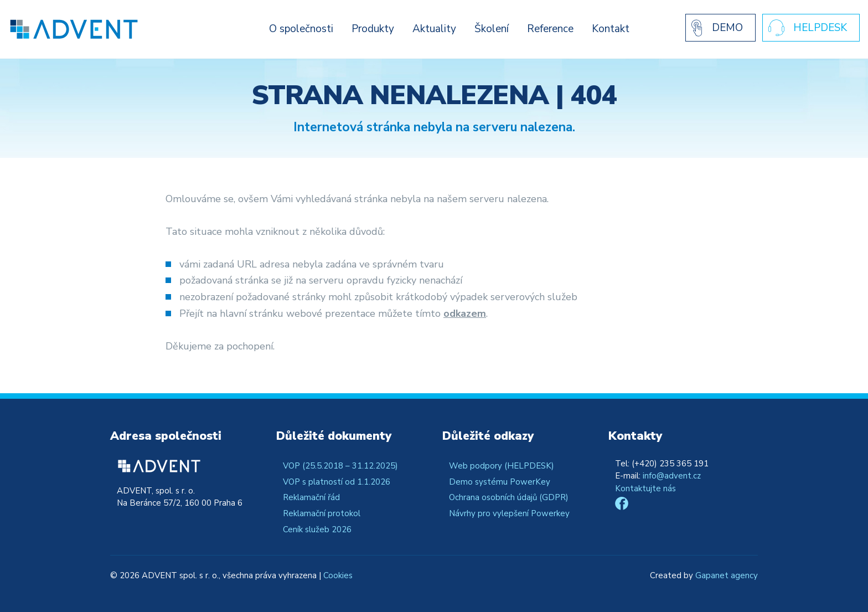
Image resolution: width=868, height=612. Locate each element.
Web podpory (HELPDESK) (502, 466)
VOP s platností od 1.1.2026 (337, 482)
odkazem (465, 313)
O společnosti (301, 29)
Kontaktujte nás (645, 488)
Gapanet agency (727, 575)
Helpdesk (820, 28)
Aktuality (434, 29)
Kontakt (611, 29)
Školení (492, 29)
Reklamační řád (311, 497)
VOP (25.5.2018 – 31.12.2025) (340, 466)
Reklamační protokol (322, 513)
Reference (550, 29)
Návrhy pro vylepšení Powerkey (509, 513)
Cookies (338, 575)
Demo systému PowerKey (500, 482)
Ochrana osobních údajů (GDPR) (509, 497)
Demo (727, 28)
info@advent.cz (672, 476)
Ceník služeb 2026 (317, 529)
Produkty (373, 29)
